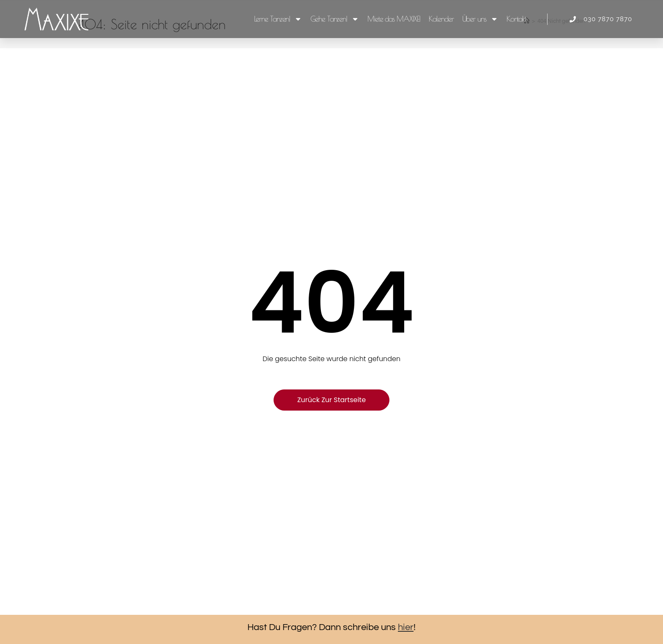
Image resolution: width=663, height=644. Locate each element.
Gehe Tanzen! (335, 19)
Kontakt (516, 19)
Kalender (441, 19)
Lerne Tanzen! (278, 19)
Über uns (480, 19)
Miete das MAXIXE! (394, 19)
